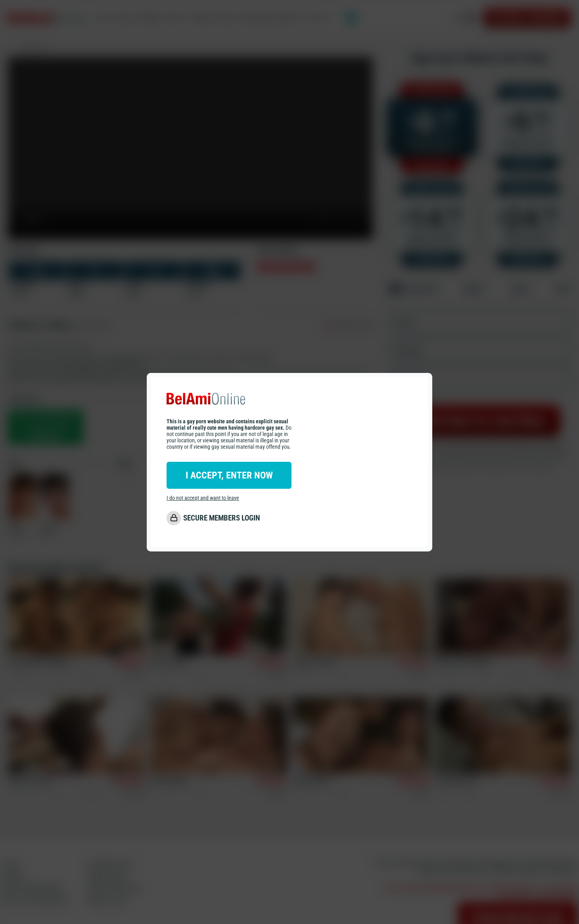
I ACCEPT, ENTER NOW (229, 475)
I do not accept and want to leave (203, 498)
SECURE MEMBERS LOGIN (222, 518)
